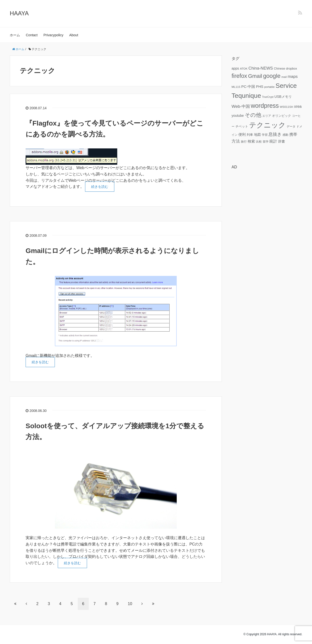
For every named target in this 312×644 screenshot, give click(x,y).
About (74, 35)
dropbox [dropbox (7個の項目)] (291, 69)
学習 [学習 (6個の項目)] (265, 135)
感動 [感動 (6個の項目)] (285, 135)
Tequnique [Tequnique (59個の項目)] (246, 96)
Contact (32, 35)
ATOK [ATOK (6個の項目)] (244, 68)
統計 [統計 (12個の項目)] (273, 141)
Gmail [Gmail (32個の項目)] (255, 76)
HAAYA (19, 13)
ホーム (15, 35)
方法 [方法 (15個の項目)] (236, 141)
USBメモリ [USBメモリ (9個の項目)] (283, 97)
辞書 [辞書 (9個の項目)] (282, 141)
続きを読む (100, 187)
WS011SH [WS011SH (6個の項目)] (287, 107)
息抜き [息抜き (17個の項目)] (275, 134)
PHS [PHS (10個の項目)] (260, 87)
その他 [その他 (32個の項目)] (253, 115)
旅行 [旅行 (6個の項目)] (244, 141)
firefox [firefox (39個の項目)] (239, 76)
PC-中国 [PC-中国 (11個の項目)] (248, 86)
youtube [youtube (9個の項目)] (238, 116)
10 (130, 604)
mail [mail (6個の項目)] (284, 77)
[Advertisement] (267, 246)
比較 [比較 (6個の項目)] (259, 141)
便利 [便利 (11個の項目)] (242, 134)
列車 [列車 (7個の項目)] (250, 135)
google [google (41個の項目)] (272, 76)
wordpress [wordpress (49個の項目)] (265, 106)
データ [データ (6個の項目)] (291, 126)
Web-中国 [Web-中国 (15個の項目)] (241, 106)
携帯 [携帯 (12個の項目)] (293, 134)
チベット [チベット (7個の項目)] (242, 127)
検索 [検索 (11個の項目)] (251, 141)
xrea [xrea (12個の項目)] (298, 106)
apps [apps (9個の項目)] (235, 68)
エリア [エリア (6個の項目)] (267, 116)
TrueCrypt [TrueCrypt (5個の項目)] (268, 97)
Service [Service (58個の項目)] (286, 86)
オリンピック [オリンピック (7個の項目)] (282, 116)
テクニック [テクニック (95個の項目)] (267, 125)
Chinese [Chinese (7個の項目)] (279, 69)
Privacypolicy (53, 35)
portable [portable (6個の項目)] (269, 87)
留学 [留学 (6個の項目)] (266, 141)
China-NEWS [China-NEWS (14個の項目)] (261, 68)
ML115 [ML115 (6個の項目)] (236, 87)
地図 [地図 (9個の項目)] (257, 135)
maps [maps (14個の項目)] (293, 77)
